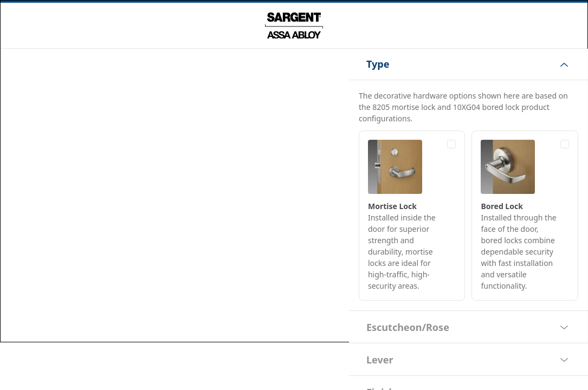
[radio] (412, 216)
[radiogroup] (469, 216)
